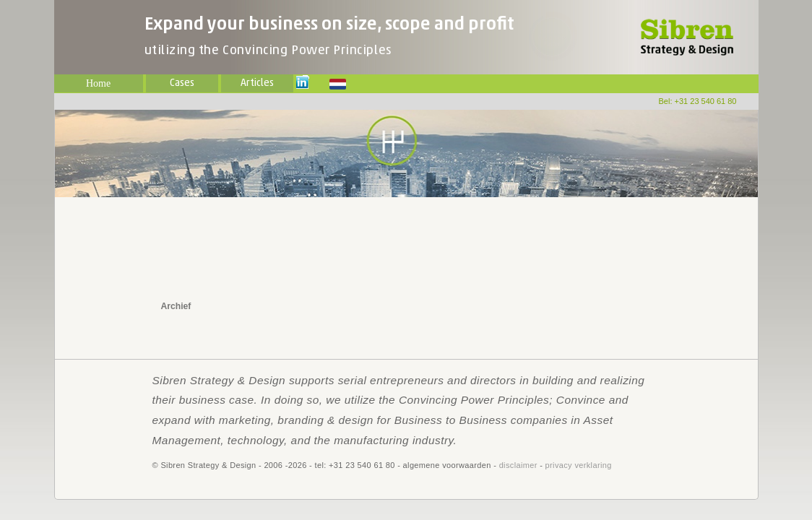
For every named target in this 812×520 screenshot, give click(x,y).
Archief (176, 306)
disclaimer (518, 465)
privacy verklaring (579, 465)
